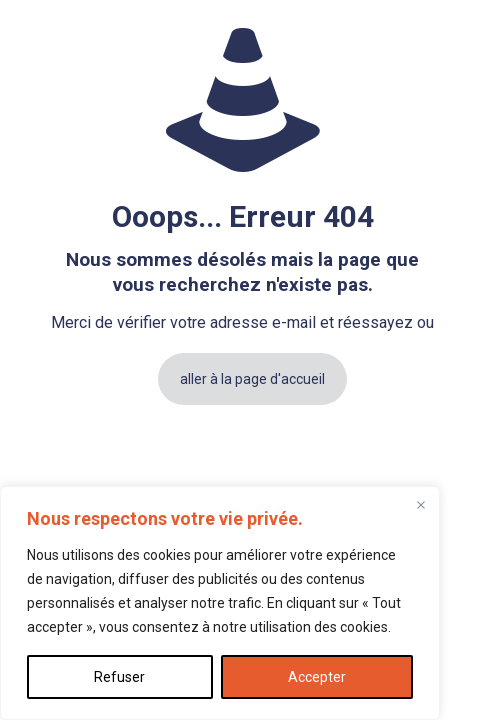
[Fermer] (421, 505)
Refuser (119, 677)
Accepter (317, 677)
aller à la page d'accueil (252, 379)
